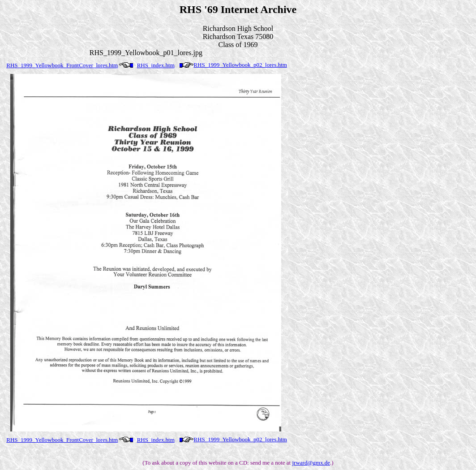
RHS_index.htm (156, 65)
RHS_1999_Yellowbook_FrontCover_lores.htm (62, 65)
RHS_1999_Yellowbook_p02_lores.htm (240, 65)
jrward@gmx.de (311, 463)
